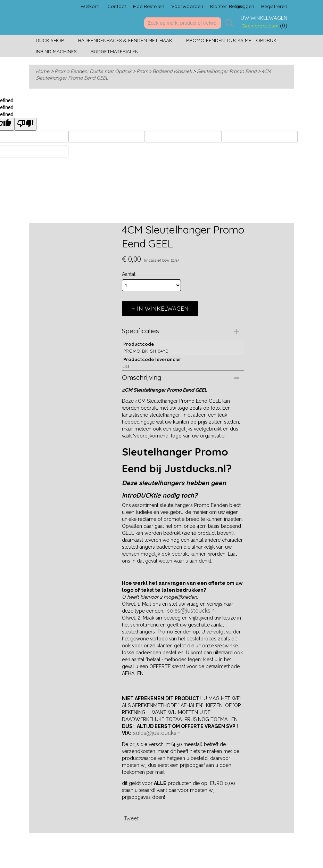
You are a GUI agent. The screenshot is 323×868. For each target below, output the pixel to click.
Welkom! (90, 6)
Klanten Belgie (226, 6)
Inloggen (244, 6)
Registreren (274, 6)
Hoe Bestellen (149, 6)
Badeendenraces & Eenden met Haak (125, 40)
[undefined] (25, 124)
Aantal (129, 274)
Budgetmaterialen (115, 51)
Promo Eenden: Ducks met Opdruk (231, 40)
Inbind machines (56, 51)
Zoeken (228, 23)
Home (43, 71)
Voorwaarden (187, 6)
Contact (117, 6)
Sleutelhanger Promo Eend (227, 71)
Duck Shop (50, 40)
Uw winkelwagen (264, 18)
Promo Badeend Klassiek (164, 71)
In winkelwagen (163, 308)
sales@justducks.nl (191, 611)
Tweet (131, 818)
